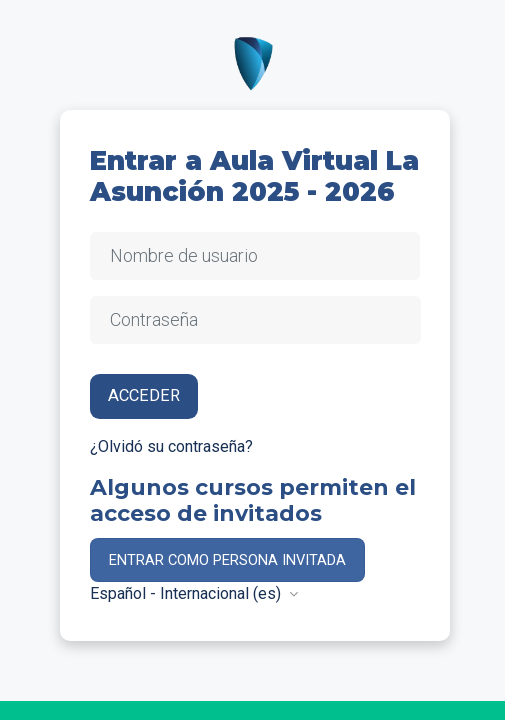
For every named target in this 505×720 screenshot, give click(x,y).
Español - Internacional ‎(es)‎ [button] (187, 593)
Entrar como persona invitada (227, 560)
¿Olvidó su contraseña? (171, 446)
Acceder (144, 395)
